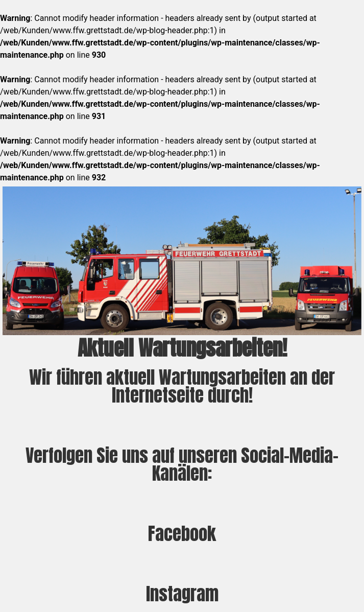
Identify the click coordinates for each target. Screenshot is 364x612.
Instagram (182, 594)
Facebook (182, 534)
